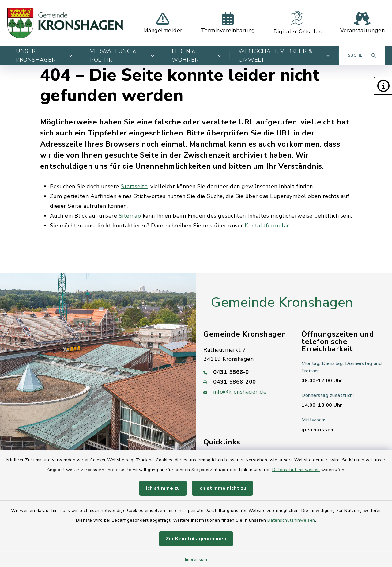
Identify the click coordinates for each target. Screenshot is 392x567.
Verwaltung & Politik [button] (122, 55)
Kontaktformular (267, 226)
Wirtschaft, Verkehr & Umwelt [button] (284, 55)
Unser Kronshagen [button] (44, 55)
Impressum (196, 559)
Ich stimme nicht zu (222, 488)
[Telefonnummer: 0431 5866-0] (245, 372)
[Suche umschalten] (362, 55)
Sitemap (130, 216)
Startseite (134, 186)
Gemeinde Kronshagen (282, 303)
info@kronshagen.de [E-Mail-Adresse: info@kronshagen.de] (240, 392)
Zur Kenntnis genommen (196, 539)
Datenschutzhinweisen (296, 470)
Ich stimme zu (163, 488)
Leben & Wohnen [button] (197, 55)
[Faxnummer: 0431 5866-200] (245, 382)
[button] (383, 86)
